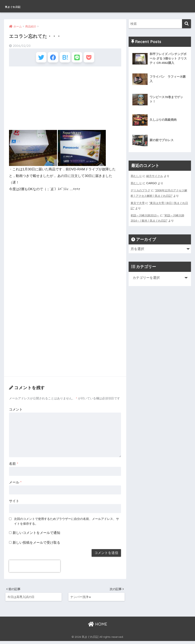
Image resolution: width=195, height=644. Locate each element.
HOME (98, 627)
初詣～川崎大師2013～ (145, 215)
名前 (13, 466)
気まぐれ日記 (20, 6)
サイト (14, 503)
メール (15, 484)
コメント (16, 411)
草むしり (136, 176)
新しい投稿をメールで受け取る (36, 544)
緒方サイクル (155, 176)
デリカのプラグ (140, 190)
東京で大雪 (138, 203)
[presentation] (35, 568)
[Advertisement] (65, 100)
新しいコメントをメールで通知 (36, 535)
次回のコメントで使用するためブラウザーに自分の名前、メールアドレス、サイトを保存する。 (66, 523)
